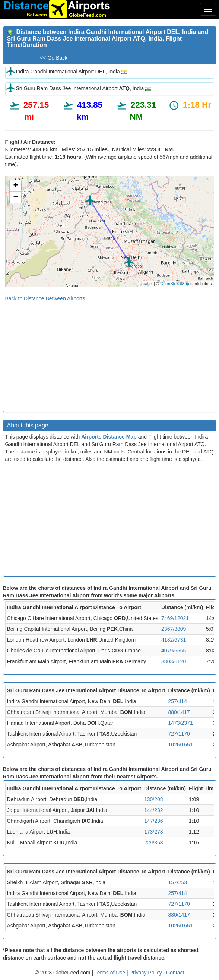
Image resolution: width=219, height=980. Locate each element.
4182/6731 (174, 640)
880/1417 (179, 712)
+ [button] (15, 186)
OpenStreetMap (175, 284)
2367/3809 (174, 629)
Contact (175, 973)
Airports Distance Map (109, 437)
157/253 (178, 882)
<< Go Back (54, 58)
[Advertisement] (110, 354)
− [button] (15, 197)
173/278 (154, 832)
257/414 (178, 701)
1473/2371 (181, 723)
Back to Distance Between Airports (45, 298)
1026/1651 (181, 745)
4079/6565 (174, 651)
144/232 (154, 810)
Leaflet (147, 284)
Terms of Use (111, 973)
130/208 (154, 799)
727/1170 (179, 734)
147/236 (154, 821)
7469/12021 (175, 618)
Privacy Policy (147, 973)
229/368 (154, 843)
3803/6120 (174, 661)
